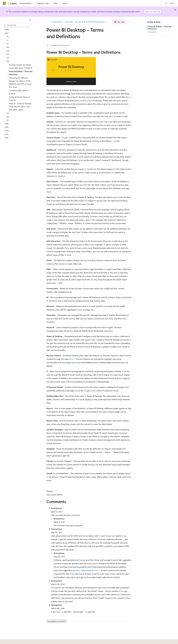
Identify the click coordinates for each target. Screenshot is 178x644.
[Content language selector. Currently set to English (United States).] (14, 640)
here (71, 359)
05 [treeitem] (8, 58)
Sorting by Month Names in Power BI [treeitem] (19, 99)
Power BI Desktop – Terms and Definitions (160, 28)
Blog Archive (57, 22)
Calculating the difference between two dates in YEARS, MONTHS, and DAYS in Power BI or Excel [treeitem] (20, 82)
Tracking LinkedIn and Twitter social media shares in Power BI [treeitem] (21, 66)
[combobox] (17, 25)
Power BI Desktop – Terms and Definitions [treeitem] (21, 73)
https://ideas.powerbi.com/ (87, 570)
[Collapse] (30, 20)
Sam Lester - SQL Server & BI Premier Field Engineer (85, 22)
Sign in (172, 3)
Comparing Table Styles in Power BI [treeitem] (19, 92)
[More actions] (129, 22)
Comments (152, 32)
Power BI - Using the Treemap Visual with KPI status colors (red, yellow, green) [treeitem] (20, 107)
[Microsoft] (5, 3)
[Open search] (166, 3)
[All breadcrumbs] (49, 22)
